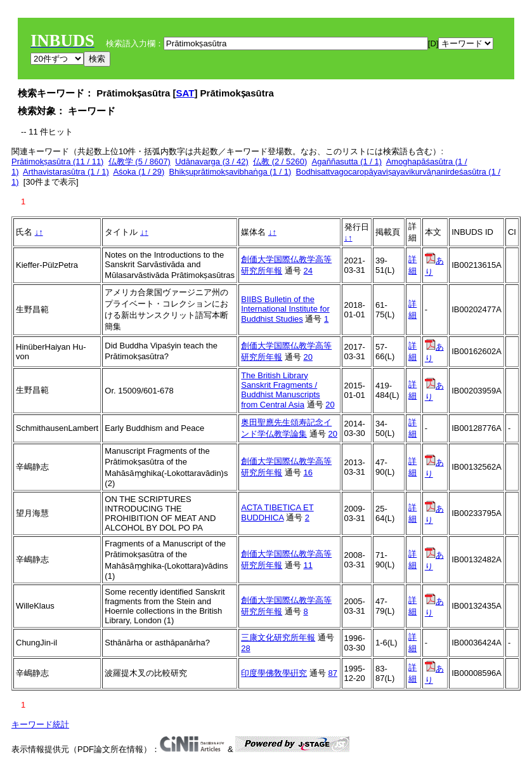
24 (308, 271)
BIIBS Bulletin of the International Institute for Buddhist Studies (285, 309)
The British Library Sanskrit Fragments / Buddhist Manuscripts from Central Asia (280, 390)
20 (308, 357)
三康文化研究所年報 (278, 637)
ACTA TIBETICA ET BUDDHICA (277, 512)
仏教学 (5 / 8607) (139, 162)
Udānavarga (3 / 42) (212, 162)
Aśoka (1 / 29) (139, 172)
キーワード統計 (40, 724)
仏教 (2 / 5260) (280, 162)
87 (332, 673)
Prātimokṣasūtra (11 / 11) (57, 162)
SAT (185, 93)
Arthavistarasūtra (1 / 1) (66, 172)
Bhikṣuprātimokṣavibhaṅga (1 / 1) (230, 172)
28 (245, 648)
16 (308, 472)
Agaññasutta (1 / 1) (347, 162)
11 (308, 565)
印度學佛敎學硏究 (274, 673)
